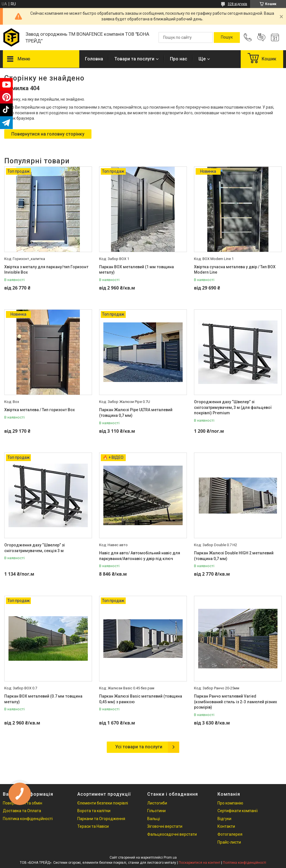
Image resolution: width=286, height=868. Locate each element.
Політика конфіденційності (28, 819)
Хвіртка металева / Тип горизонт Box (40, 410)
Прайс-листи (229, 842)
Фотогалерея (230, 834)
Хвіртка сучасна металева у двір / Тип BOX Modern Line (235, 270)
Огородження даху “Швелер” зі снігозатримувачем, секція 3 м (35, 548)
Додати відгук (261, 37)
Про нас (179, 59)
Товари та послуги (134, 59)
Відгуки (224, 819)
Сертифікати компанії (238, 811)
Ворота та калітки (94, 811)
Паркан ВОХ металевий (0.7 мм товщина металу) (43, 699)
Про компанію (230, 803)
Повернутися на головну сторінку (48, 134)
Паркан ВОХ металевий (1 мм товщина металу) (136, 270)
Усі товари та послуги (139, 747)
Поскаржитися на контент (199, 863)
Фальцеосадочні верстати (172, 834)
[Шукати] (227, 37)
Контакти (226, 826)
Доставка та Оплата (22, 811)
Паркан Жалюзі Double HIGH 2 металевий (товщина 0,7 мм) (234, 556)
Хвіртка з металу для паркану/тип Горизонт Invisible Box (46, 270)
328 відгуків (237, 4)
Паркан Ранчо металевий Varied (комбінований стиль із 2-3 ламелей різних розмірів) (235, 702)
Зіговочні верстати (165, 826)
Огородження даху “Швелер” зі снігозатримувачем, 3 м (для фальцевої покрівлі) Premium (233, 407)
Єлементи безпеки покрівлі (103, 803)
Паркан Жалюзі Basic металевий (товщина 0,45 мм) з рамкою (141, 699)
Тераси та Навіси (93, 826)
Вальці (154, 819)
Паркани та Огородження (101, 819)
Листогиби (157, 803)
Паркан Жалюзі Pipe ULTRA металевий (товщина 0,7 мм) (136, 413)
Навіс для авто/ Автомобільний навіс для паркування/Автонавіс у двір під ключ (140, 556)
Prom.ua (170, 858)
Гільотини (156, 811)
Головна (94, 59)
